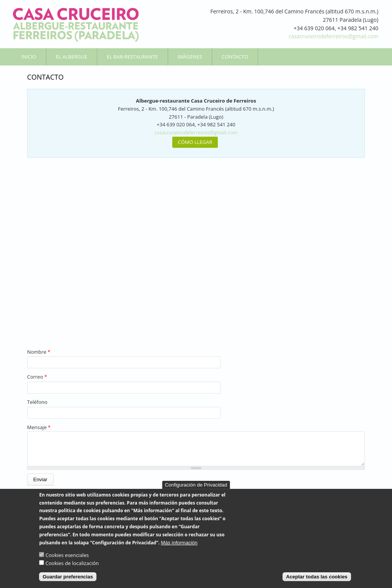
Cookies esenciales (67, 555)
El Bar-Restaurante (132, 57)
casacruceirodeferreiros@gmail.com (334, 36)
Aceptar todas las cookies (317, 577)
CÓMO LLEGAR (195, 142)
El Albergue (72, 57)
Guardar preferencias (68, 577)
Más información (179, 543)
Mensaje (39, 427)
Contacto (235, 57)
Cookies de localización (72, 563)
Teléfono (37, 402)
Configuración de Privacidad (196, 485)
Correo (37, 377)
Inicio (29, 57)
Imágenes (190, 57)
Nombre (39, 352)
